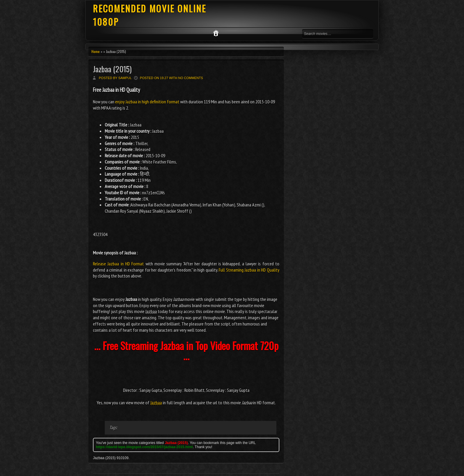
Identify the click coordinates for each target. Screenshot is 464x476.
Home (96, 51)
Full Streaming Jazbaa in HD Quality (249, 270)
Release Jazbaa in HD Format (118, 264)
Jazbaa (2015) (112, 69)
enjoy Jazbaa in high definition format (147, 102)
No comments (191, 78)
